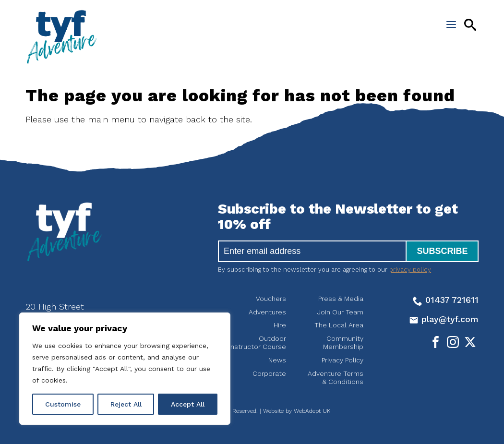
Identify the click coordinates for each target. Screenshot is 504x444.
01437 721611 (446, 300)
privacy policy (410, 270)
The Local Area (339, 325)
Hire (280, 325)
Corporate (269, 373)
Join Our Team (340, 312)
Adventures (267, 312)
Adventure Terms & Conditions (336, 378)
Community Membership (343, 343)
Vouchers (271, 299)
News (277, 360)
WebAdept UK (312, 411)
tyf (61, 37)
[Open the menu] (451, 24)
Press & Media (341, 299)
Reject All (126, 404)
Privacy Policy (342, 360)
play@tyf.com (444, 319)
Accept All (188, 404)
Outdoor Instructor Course (258, 343)
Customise (63, 404)
